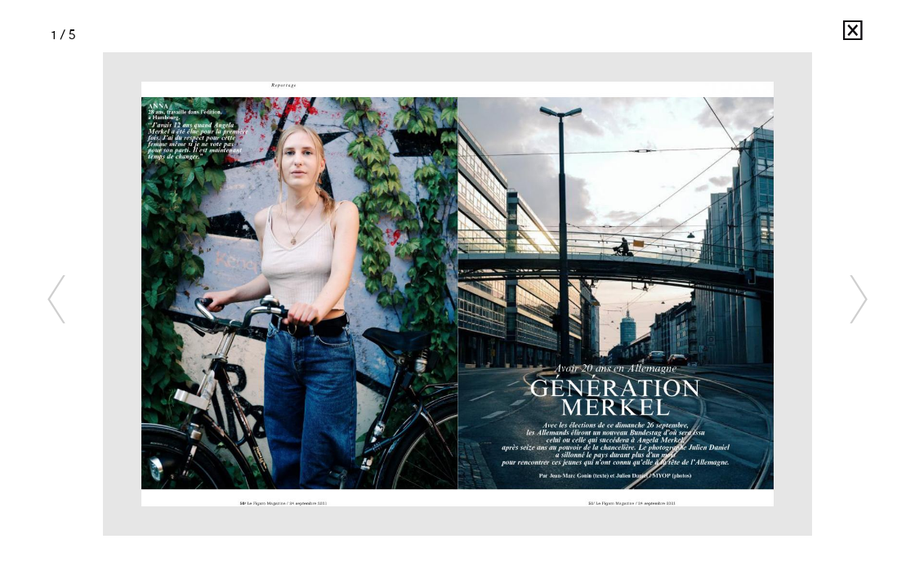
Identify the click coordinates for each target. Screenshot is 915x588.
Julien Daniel (823, 35)
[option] (457, 294)
